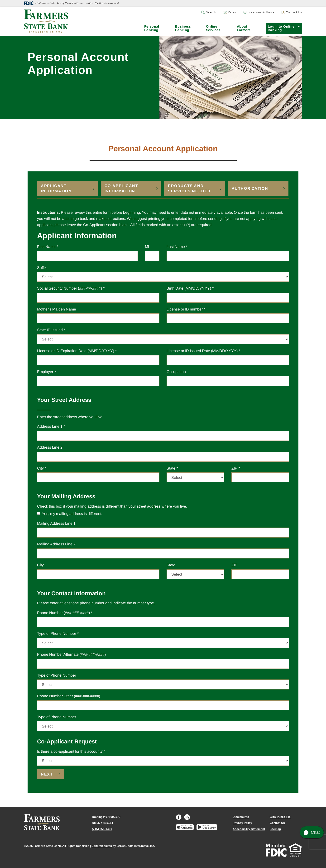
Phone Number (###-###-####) (63, 613)
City (40, 468)
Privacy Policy (242, 823)
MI (147, 246)
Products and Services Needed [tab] (189, 188)
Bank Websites (102, 846)
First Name (46, 247)
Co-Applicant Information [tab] (121, 188)
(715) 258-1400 (102, 829)
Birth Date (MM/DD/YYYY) (189, 288)
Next (47, 774)
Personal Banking (152, 28)
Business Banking (183, 28)
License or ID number (185, 309)
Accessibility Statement (249, 829)
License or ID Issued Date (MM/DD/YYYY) (202, 351)
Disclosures (241, 817)
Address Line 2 (50, 447)
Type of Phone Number (57, 633)
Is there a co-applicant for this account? (70, 751)
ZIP (234, 468)
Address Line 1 (50, 426)
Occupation (176, 372)
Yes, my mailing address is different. (70, 514)
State (171, 468)
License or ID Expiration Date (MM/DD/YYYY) (76, 351)
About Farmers (244, 28)
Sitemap (275, 829)
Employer (45, 372)
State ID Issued (50, 329)
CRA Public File (280, 817)
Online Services (213, 28)
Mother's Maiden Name (57, 309)
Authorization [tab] (250, 188)
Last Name (176, 247)
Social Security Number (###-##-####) (70, 288)
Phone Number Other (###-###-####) (69, 696)
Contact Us (277, 823)
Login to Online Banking (281, 28)
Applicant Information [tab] (56, 188)
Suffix (42, 267)
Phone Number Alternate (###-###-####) (71, 654)
